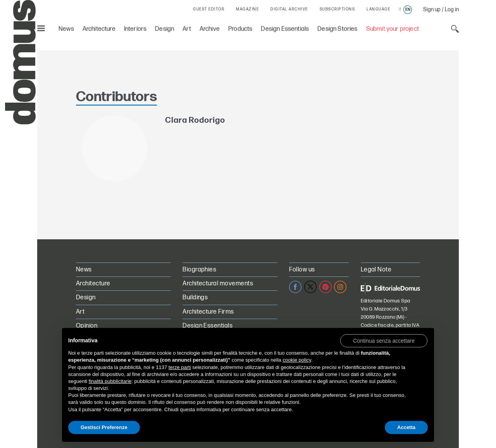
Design (164, 27)
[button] (384, 340)
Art (187, 27)
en (408, 10)
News (66, 27)
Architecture (99, 27)
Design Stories (337, 27)
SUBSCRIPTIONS (338, 9)
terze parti (180, 367)
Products (240, 27)
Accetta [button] (406, 427)
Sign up (432, 9)
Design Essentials (285, 27)
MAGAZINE (247, 9)
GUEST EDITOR (209, 9)
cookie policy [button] (297, 360)
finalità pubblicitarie (110, 381)
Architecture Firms (208, 312)
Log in (452, 9)
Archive (210, 27)
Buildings (195, 298)
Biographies (199, 270)
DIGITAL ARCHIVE (289, 9)
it (400, 10)
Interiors (135, 27)
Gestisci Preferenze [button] (104, 427)
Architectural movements (218, 284)
